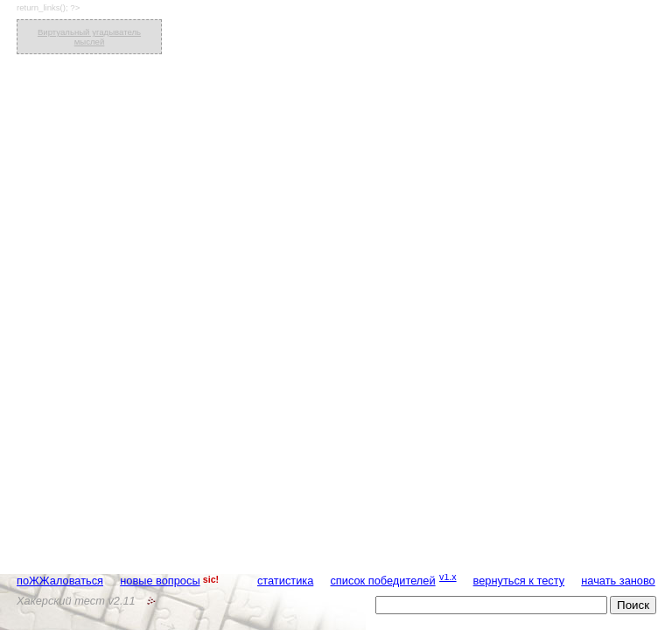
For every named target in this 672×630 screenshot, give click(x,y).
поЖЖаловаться (60, 581)
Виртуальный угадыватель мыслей (89, 37)
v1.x (448, 577)
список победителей (382, 581)
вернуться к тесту (519, 581)
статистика (285, 581)
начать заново (618, 581)
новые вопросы (160, 581)
